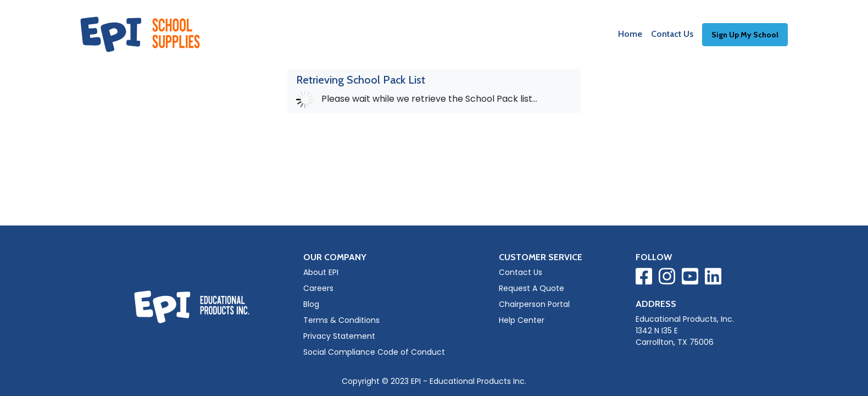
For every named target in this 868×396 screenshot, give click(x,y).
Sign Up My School (745, 35)
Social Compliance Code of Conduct (374, 352)
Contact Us (672, 34)
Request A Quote (532, 288)
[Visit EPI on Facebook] (644, 278)
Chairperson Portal (534, 304)
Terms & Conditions (341, 320)
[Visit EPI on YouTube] (690, 278)
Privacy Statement (339, 336)
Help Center (522, 320)
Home (630, 34)
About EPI (321, 272)
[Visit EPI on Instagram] (667, 278)
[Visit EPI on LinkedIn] (713, 278)
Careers (318, 288)
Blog (311, 304)
